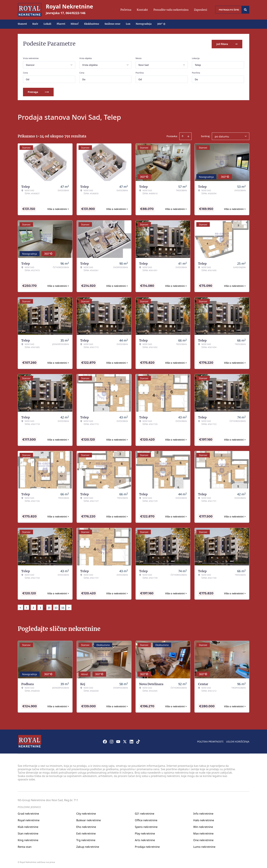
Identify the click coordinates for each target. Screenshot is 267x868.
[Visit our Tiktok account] (138, 741)
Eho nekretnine (86, 826)
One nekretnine (203, 839)
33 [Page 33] (63, 607)
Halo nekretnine (204, 819)
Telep (198, 64)
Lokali (47, 24)
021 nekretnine (145, 813)
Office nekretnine (146, 819)
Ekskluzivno (92, 24)
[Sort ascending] (183, 136)
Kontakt (142, 10)
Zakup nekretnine (88, 846)
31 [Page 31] (49, 607)
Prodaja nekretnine (147, 846)
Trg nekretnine (86, 839)
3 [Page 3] (40, 607)
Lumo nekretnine (204, 846)
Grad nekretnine (28, 813)
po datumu (222, 136)
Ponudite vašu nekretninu (171, 10)
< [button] (20, 607)
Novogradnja (144, 24)
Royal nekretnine (29, 819)
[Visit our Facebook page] (105, 741)
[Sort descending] (188, 136)
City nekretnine (86, 813)
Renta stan (25, 846)
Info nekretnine (203, 813)
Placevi (61, 24)
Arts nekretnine (145, 839)
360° (161, 24)
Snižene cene (112, 24)
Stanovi (22, 24)
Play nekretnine (145, 833)
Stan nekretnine (28, 833)
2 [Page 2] (33, 607)
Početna (126, 10)
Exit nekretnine (86, 833)
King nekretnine (28, 839)
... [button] (45, 607)
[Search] (245, 10)
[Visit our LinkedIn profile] (131, 741)
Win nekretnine (203, 826)
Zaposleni (201, 10)
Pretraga (38, 91)
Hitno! (75, 24)
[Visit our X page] (125, 741)
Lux (128, 24)
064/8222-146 (76, 13)
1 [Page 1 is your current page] (27, 607)
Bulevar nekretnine (89, 819)
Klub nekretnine (28, 826)
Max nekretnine (203, 833)
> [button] (69, 607)
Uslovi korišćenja (238, 741)
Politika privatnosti (210, 741)
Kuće (35, 24)
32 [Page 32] (56, 607)
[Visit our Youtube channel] (118, 741)
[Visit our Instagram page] (112, 741)
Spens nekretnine (146, 826)
